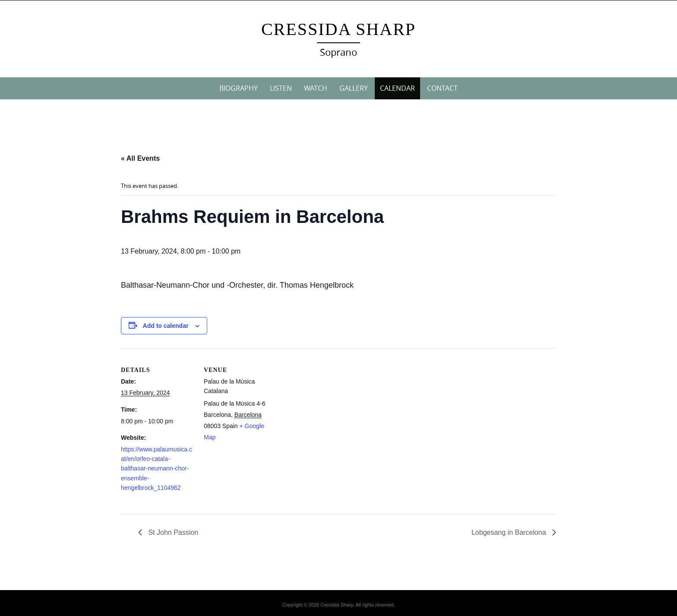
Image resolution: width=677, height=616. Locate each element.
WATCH (316, 88)
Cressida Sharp (338, 29)
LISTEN (281, 88)
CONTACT (442, 88)
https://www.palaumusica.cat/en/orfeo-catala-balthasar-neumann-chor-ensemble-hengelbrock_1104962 (157, 469)
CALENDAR (397, 88)
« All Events (140, 158)
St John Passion (172, 532)
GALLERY (354, 88)
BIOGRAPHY (239, 88)
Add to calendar (166, 326)
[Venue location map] (332, 408)
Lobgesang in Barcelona (510, 532)
